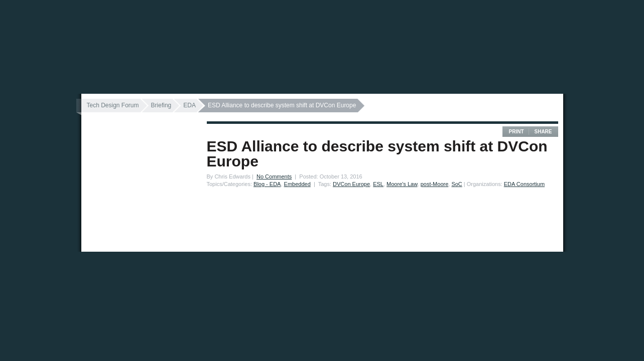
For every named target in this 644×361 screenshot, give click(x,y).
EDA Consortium (524, 184)
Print (516, 132)
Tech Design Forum (113, 105)
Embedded (297, 184)
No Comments (274, 176)
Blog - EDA (267, 184)
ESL (378, 184)
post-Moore (435, 184)
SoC (457, 184)
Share (543, 132)
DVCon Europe (351, 184)
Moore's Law (402, 184)
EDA (189, 105)
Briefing (161, 105)
